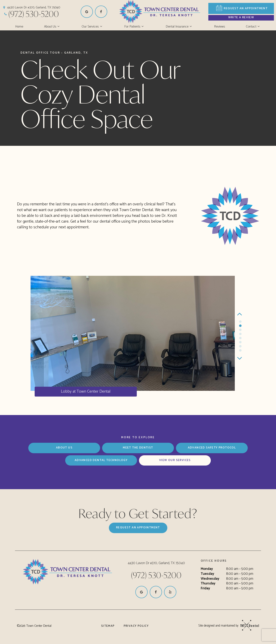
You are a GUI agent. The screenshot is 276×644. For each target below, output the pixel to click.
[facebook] (101, 12)
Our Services (92, 27)
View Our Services (175, 460)
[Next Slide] (240, 358)
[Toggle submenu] (58, 27)
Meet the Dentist (138, 448)
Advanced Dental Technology (101, 460)
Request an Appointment (138, 528)
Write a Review (241, 18)
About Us (52, 27)
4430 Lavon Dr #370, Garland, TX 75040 (31, 8)
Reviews (220, 27)
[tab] (240, 322)
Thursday (208, 584)
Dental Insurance (179, 27)
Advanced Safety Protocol (212, 448)
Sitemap (108, 626)
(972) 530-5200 (31, 14)
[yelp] (170, 592)
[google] (87, 12)
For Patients (135, 27)
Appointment (241, 8)
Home (19, 27)
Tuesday (207, 574)
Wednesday (210, 579)
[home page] (168, 12)
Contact (253, 27)
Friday (205, 589)
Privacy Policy (136, 626)
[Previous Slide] (240, 314)
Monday (207, 569)
